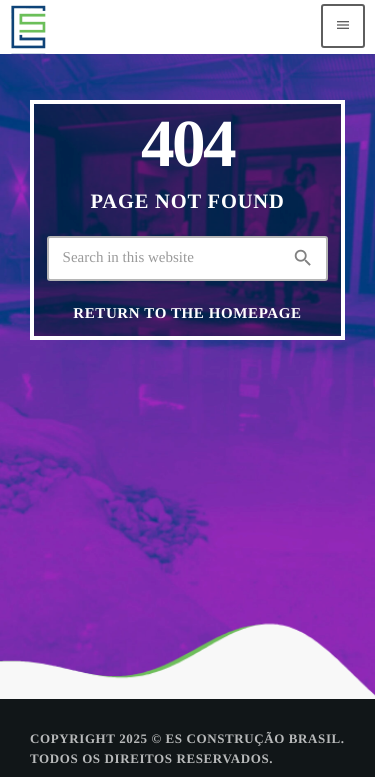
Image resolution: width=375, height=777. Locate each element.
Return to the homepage (187, 314)
